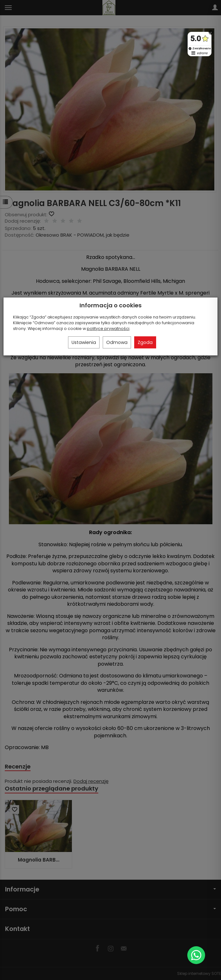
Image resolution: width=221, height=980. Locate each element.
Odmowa (117, 342)
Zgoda (145, 342)
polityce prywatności (108, 329)
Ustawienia (84, 342)
